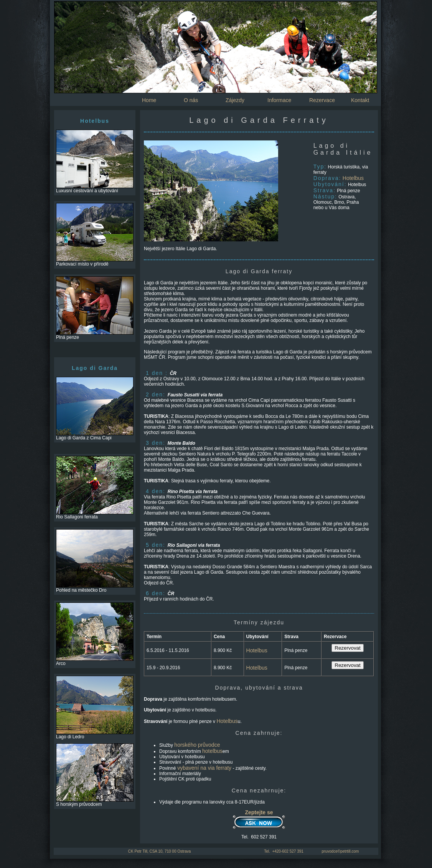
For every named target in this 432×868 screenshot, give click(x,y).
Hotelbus (353, 178)
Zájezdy (235, 100)
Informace (279, 100)
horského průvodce (197, 745)
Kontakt (360, 100)
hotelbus (212, 751)
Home (149, 100)
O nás (191, 100)
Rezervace (322, 100)
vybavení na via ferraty (204, 768)
